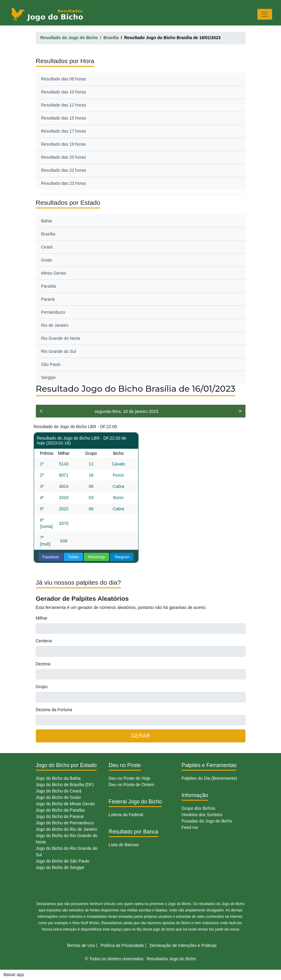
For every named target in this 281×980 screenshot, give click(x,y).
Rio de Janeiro (55, 325)
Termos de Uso (81, 945)
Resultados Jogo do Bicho (171, 959)
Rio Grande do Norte (61, 338)
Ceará (47, 247)
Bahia (46, 221)
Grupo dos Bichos (199, 808)
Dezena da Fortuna (54, 710)
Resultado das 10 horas (63, 92)
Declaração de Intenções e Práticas (183, 945)
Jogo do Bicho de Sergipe (60, 867)
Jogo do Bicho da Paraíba (60, 810)
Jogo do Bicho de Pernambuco (65, 823)
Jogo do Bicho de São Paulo (63, 861)
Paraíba (48, 286)
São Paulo (51, 364)
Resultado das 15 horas (63, 118)
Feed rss (190, 827)
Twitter (73, 557)
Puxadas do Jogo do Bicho (207, 821)
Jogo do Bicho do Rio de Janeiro (67, 829)
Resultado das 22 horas (63, 170)
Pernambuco (53, 312)
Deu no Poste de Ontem (132, 785)
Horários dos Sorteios (202, 815)
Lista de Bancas (124, 845)
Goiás (47, 260)
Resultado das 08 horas (63, 79)
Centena (44, 641)
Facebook (51, 557)
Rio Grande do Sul (58, 351)
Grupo (42, 687)
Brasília (48, 234)
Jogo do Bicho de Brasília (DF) (65, 785)
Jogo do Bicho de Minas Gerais (65, 804)
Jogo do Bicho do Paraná (60, 816)
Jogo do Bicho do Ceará (59, 791)
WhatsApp (96, 557)
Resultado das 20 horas (63, 157)
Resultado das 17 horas (63, 131)
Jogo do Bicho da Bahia (58, 778)
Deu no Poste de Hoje (130, 778)
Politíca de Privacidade (122, 945)
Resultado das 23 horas (63, 183)
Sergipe (48, 377)
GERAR (140, 736)
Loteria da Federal (126, 815)
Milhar (42, 618)
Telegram (122, 557)
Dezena (43, 664)
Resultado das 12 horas (63, 105)
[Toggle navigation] (265, 14)
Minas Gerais (53, 273)
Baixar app (14, 975)
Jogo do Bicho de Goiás (58, 797)
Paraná (48, 299)
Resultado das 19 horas (63, 144)
